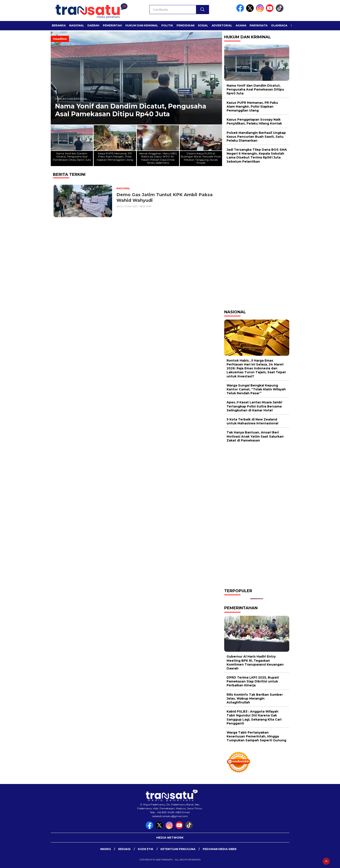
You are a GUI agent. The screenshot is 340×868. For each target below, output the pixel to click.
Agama (241, 25)
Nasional (77, 25)
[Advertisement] (257, 236)
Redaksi (124, 849)
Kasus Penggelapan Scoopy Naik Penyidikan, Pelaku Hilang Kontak (254, 121)
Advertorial (222, 25)
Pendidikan (186, 25)
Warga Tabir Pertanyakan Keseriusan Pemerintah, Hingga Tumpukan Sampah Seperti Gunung (256, 736)
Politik (167, 25)
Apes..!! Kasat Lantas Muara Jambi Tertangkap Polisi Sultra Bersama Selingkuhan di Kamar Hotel (254, 406)
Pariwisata (259, 25)
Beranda (59, 25)
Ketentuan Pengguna (178, 849)
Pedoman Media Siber (220, 849)
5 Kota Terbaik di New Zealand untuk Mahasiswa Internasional (252, 421)
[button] (217, 78)
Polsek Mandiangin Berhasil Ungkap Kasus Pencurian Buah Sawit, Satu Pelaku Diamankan (256, 137)
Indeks (105, 849)
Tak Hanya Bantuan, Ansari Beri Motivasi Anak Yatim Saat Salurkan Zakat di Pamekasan (255, 436)
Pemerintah (112, 25)
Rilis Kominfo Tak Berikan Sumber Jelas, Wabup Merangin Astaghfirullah (255, 698)
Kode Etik (146, 849)
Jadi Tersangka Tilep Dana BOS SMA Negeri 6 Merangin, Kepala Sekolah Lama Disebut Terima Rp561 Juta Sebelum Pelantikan (257, 156)
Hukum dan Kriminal (142, 25)
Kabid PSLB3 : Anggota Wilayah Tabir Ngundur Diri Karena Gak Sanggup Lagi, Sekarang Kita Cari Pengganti (254, 717)
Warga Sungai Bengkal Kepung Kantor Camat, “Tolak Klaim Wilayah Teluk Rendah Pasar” (256, 389)
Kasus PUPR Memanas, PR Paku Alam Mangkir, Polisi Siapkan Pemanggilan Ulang (252, 107)
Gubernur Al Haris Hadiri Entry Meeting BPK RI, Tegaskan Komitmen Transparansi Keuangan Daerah (255, 662)
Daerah (93, 25)
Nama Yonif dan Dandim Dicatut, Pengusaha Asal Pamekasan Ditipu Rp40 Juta (131, 110)
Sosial (203, 25)
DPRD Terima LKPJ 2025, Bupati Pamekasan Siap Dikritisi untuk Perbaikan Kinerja (253, 681)
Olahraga (279, 25)
